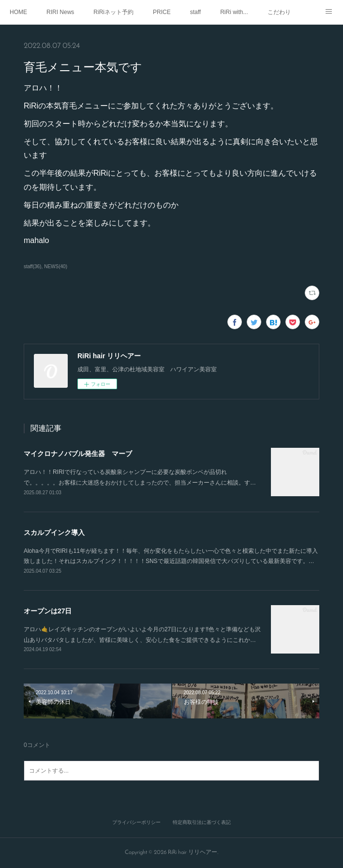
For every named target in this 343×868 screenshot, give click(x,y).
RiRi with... (234, 12)
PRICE (162, 12)
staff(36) (33, 266)
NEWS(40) (56, 266)
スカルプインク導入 (54, 533)
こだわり (279, 12)
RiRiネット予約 (113, 12)
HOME (18, 12)
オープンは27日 (48, 611)
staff (195, 12)
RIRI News (60, 12)
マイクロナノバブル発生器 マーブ (78, 454)
